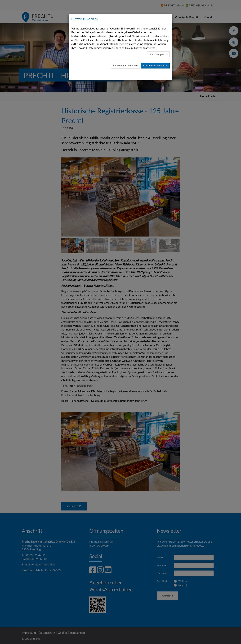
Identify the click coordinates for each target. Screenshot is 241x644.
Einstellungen (157, 54)
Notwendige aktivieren (125, 65)
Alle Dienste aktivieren (155, 65)
